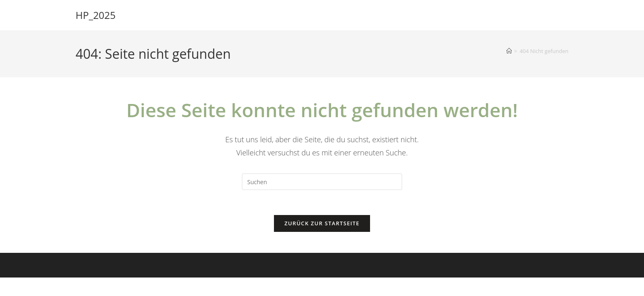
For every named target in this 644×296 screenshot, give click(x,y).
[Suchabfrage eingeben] (322, 182)
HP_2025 (96, 15)
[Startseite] (509, 51)
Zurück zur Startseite (322, 223)
